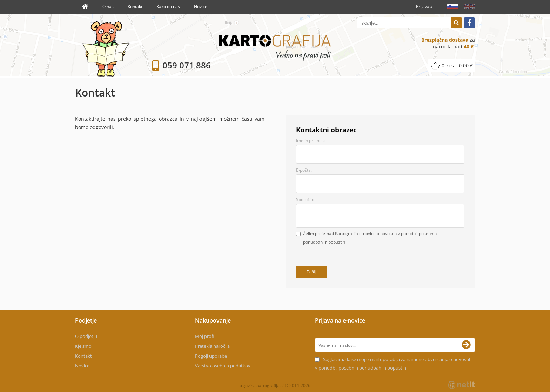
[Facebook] (469, 23)
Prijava (424, 6)
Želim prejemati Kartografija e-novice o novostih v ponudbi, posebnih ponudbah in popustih (370, 238)
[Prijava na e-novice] (468, 345)
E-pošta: (304, 170)
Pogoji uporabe (211, 356)
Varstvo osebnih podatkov (223, 366)
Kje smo (83, 346)
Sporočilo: (306, 200)
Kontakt (135, 6)
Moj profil (205, 336)
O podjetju (86, 336)
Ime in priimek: (310, 141)
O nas (108, 6)
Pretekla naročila (212, 346)
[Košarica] (451, 66)
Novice (201, 6)
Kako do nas (168, 6)
